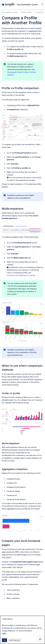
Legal (4, 633)
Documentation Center (10, 12)
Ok (4, 640)
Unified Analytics (27, 12)
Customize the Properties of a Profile (21, 275)
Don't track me (15, 640)
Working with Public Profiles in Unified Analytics (22, 73)
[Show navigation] (40, 639)
